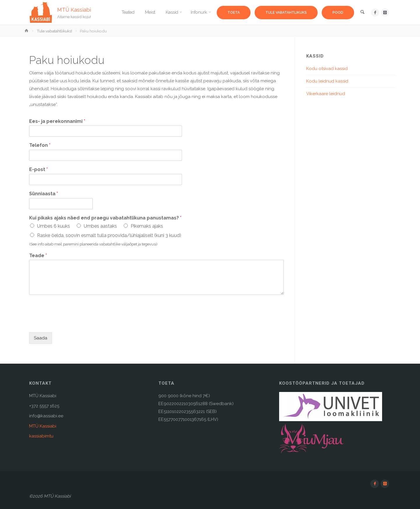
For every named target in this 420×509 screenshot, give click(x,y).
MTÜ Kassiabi (74, 9)
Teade (38, 256)
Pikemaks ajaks (147, 226)
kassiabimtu (41, 436)
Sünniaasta (44, 194)
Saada (41, 338)
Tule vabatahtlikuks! (54, 31)
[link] (362, 13)
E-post (38, 169)
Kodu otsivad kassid (327, 69)
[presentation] (73, 323)
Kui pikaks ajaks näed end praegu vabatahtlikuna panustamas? (105, 218)
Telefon (40, 145)
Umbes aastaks (100, 226)
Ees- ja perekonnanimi (57, 121)
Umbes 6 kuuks (54, 226)
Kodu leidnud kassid (327, 81)
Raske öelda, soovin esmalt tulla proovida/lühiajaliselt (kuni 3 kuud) (109, 235)
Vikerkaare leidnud (326, 94)
